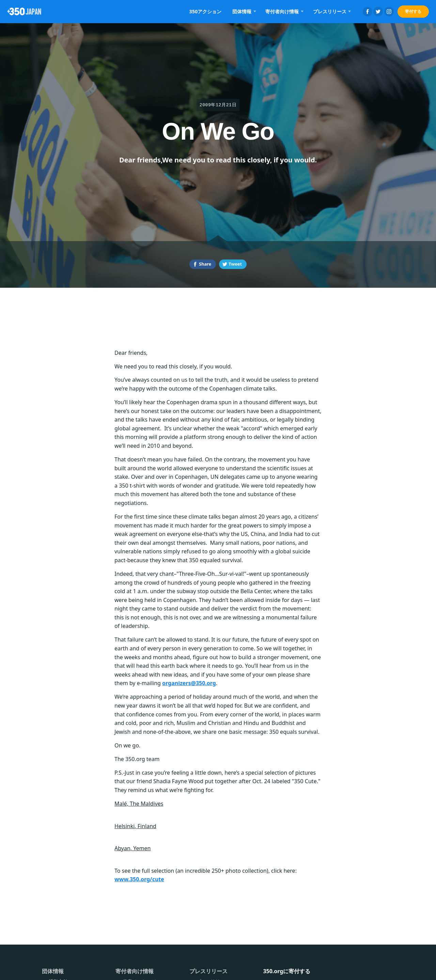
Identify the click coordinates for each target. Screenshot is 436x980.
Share (205, 264)
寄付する (413, 11)
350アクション (206, 11)
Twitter (378, 12)
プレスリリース (330, 11)
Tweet (235, 264)
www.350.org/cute (139, 879)
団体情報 (242, 11)
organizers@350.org (189, 683)
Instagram (389, 12)
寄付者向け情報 (282, 11)
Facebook (368, 12)
